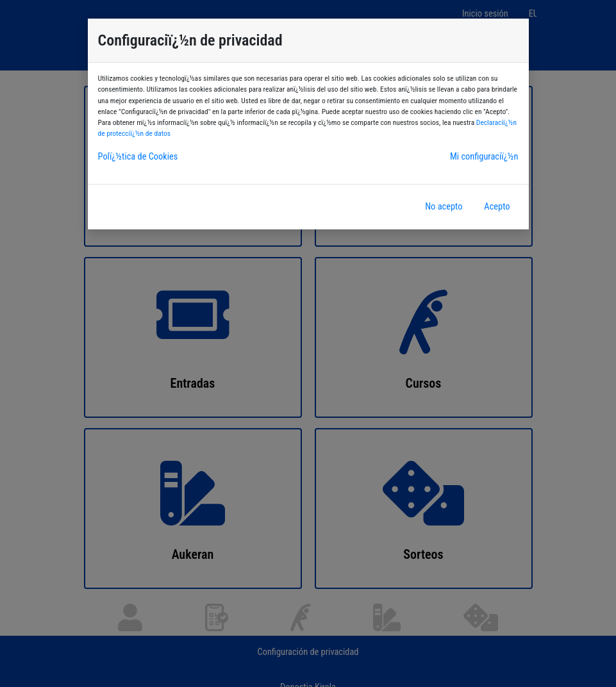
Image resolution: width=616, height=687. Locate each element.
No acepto (444, 207)
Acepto (497, 207)
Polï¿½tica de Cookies (138, 157)
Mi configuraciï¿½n (484, 157)
